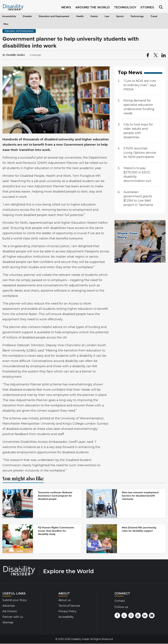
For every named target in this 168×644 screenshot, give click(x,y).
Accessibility (9, 16)
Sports (120, 16)
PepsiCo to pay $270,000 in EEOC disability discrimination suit (137, 174)
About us (64, 600)
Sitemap (8, 622)
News (66, 8)
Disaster (27, 16)
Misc (6, 24)
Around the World (93, 8)
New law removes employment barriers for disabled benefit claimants (140, 496)
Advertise (9, 606)
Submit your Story (15, 600)
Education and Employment (54, 16)
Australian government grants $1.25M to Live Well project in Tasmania (138, 198)
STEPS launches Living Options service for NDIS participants (140, 153)
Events (94, 16)
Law (107, 16)
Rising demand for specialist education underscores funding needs (139, 107)
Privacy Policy (67, 611)
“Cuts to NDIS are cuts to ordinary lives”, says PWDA (140, 85)
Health (80, 16)
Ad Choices (10, 611)
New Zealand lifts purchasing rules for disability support (139, 529)
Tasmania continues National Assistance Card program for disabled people (55, 496)
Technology (137, 16)
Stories (147, 8)
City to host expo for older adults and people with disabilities (138, 131)
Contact (120, 601)
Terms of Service (69, 606)
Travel (154, 16)
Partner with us (13, 617)
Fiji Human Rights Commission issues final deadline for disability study (56, 531)
